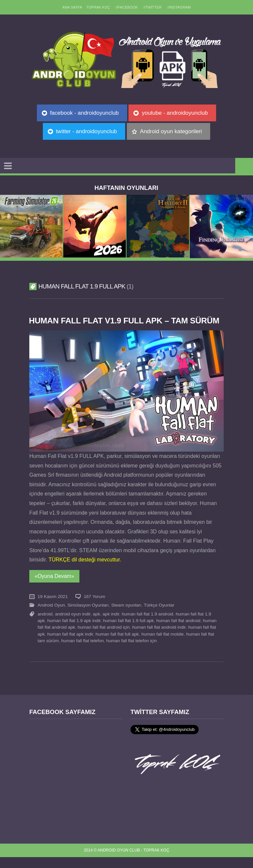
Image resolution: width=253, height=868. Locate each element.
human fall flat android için (104, 638)
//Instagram (180, 7)
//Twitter (153, 7)
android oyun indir (73, 625)
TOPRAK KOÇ (98, 7)
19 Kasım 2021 (53, 607)
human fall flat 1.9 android (148, 625)
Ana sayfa (71, 7)
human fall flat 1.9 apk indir (74, 631)
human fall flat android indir (159, 638)
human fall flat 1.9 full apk (128, 631)
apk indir (111, 625)
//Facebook (127, 7)
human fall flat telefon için (132, 652)
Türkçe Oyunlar (159, 616)
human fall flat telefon (83, 652)
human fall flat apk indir (70, 645)
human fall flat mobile (162, 645)
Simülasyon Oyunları (88, 616)
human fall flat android (178, 631)
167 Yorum (94, 607)
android (45, 625)
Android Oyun (51, 616)
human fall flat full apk (117, 645)
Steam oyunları (126, 616)
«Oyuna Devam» (54, 587)
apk (97, 625)
